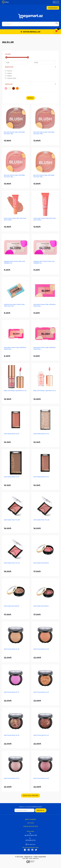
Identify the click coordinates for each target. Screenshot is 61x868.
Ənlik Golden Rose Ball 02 (12, 606)
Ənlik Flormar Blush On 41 (12, 778)
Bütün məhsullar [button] (30, 32)
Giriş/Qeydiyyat (53, 8)
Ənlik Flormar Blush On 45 (12, 735)
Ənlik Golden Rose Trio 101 (12, 563)
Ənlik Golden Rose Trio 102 (41, 520)
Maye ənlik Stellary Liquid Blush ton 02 (15, 391)
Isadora (8, 73)
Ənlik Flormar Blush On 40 (41, 778)
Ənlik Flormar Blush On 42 (41, 735)
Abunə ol (41, 810)
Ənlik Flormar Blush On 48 (41, 649)
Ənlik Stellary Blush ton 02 (41, 477)
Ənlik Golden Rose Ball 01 (41, 606)
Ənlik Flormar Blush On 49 (12, 649)
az (58, 2)
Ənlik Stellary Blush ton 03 (41, 434)
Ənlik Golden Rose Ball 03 (41, 563)
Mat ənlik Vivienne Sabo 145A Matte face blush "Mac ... (14, 133)
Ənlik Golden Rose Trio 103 (12, 520)
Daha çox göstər (30, 796)
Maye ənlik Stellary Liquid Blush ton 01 (45, 391)
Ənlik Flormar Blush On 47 (12, 692)
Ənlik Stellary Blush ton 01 (12, 477)
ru (54, 2)
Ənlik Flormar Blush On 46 (41, 692)
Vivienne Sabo (11, 78)
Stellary (8, 76)
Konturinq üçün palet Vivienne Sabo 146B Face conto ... (14, 305)
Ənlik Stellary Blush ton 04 (12, 434)
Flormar (8, 71)
